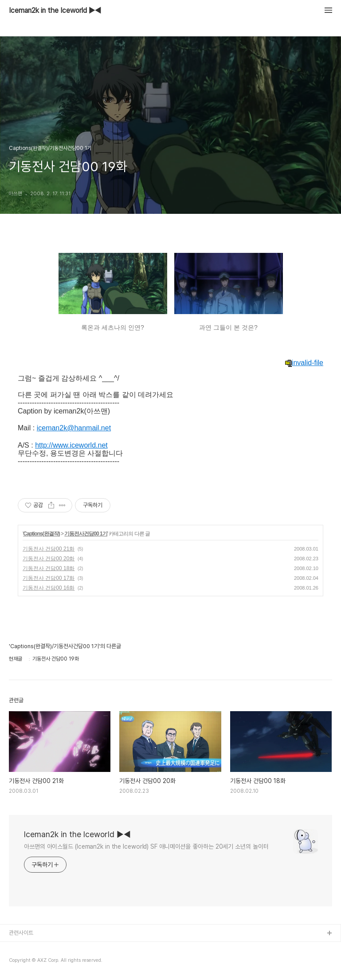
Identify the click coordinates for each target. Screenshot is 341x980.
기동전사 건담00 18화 (49, 568)
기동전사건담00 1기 (86, 534)
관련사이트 (21, 933)
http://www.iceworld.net (71, 445)
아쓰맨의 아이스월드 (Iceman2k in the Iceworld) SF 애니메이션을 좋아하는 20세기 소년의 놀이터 (146, 846)
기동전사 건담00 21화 (49, 549)
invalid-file (304, 363)
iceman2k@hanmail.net (74, 428)
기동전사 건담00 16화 (49, 588)
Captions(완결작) (41, 534)
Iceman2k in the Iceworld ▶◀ (55, 11)
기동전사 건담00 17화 (49, 578)
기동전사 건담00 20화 (49, 559)
